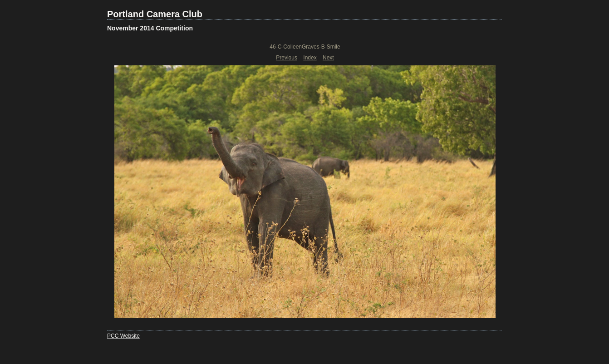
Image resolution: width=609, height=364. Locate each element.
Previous (287, 58)
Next (328, 58)
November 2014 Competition (150, 28)
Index (310, 58)
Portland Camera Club (155, 14)
